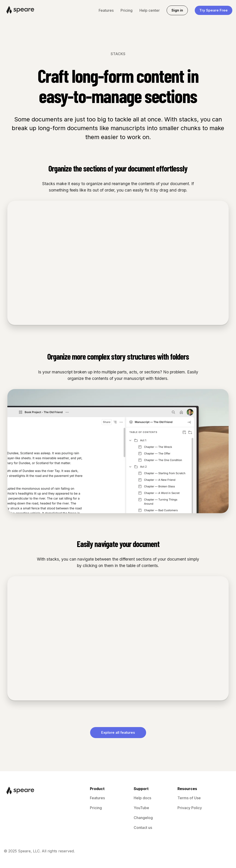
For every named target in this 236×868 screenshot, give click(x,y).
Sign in (177, 10)
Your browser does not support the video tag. (118, 263)
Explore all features (118, 732)
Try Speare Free (214, 10)
